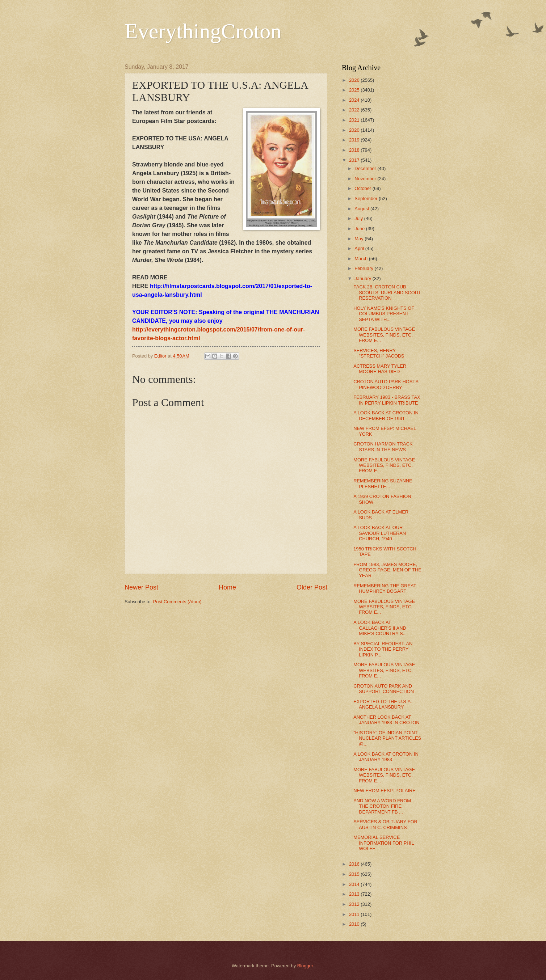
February (364, 268)
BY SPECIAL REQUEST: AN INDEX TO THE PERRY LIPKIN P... (383, 649)
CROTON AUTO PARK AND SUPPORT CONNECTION (384, 689)
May (360, 239)
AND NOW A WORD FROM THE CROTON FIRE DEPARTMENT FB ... (382, 806)
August (362, 209)
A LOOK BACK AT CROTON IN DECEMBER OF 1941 (386, 415)
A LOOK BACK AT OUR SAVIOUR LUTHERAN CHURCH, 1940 (380, 533)
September (367, 198)
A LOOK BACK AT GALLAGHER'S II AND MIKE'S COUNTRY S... (380, 628)
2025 (355, 90)
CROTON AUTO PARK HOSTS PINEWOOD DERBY (386, 384)
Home (227, 587)
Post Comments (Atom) (177, 602)
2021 (355, 120)
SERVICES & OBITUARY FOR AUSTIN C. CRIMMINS (385, 824)
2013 (355, 894)
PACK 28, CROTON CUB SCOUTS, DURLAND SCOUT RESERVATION (387, 292)
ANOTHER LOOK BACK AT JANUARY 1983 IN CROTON (386, 720)
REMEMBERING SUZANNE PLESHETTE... (383, 483)
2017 (355, 160)
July (359, 218)
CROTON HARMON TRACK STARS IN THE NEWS (383, 447)
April (360, 248)
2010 (355, 924)
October (363, 188)
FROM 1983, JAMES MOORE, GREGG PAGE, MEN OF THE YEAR (387, 570)
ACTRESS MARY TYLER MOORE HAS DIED (380, 369)
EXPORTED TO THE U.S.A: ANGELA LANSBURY (383, 704)
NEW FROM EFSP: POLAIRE (385, 791)
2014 (355, 884)
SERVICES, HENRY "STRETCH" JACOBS (379, 353)
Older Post (312, 587)
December (366, 168)
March (362, 259)
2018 (355, 150)
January (363, 278)
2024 (355, 100)
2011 (355, 914)
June (360, 229)
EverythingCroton (203, 31)
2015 (355, 874)
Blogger (305, 966)
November (366, 179)
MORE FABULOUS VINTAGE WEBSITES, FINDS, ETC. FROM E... (384, 335)
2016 (355, 864)
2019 (355, 140)
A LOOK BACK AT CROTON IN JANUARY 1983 (386, 757)
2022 (355, 110)
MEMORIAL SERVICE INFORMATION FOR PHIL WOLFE (384, 843)
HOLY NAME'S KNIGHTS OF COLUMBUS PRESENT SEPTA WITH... (384, 314)
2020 (355, 130)
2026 (355, 80)
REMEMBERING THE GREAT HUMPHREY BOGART (385, 588)
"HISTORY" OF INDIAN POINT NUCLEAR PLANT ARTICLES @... (387, 738)
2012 (355, 904)
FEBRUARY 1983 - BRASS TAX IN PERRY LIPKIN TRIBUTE (387, 400)
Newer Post (141, 587)
